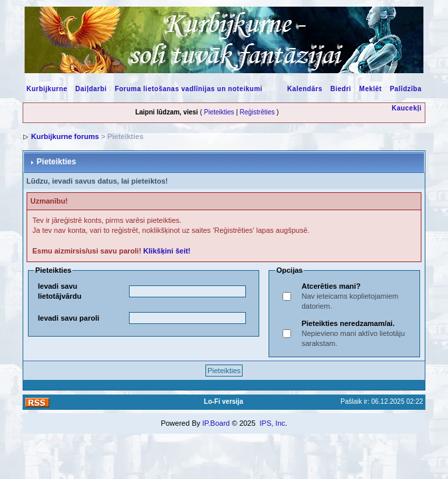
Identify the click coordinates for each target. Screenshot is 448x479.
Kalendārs (305, 89)
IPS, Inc (272, 423)
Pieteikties (219, 112)
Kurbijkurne (47, 89)
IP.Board (216, 423)
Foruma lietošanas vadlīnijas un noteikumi (189, 89)
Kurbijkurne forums (65, 136)
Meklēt (370, 89)
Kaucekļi (406, 108)
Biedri (341, 89)
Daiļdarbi (91, 89)
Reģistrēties (258, 112)
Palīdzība (405, 89)
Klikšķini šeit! (167, 251)
